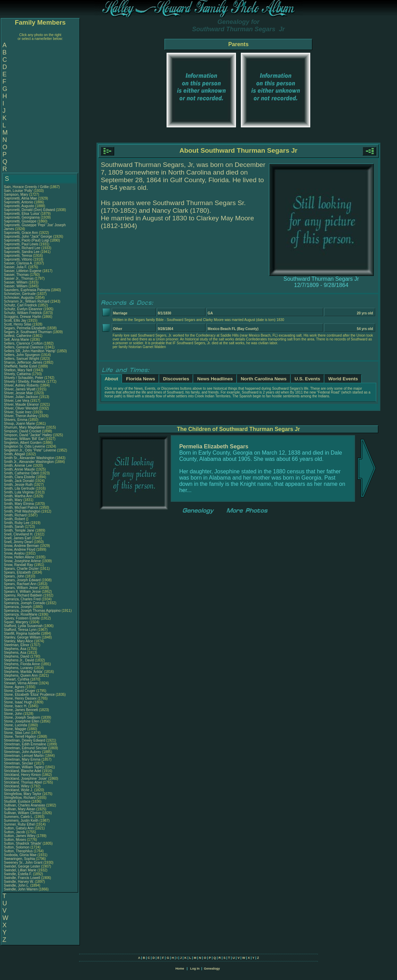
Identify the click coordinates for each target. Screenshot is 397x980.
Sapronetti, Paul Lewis (21, 244)
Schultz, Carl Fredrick (20, 305)
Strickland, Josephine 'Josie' (26, 779)
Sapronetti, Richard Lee (22, 248)
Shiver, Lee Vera (16, 401)
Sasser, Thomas (17, 275)
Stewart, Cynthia (17, 679)
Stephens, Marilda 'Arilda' (24, 672)
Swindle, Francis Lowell (22, 878)
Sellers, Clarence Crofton (23, 343)
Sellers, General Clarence (24, 347)
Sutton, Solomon (17, 847)
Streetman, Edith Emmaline (25, 744)
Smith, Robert (15, 519)
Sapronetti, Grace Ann (21, 233)
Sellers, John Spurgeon (22, 355)
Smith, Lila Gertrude (19, 488)
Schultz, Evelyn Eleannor (23, 309)
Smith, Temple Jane (19, 530)
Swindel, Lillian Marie (20, 870)
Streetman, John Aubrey (22, 752)
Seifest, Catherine (18, 336)
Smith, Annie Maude (19, 469)
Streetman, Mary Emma (22, 759)
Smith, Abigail (15, 454)
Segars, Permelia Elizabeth (25, 328)
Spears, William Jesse (21, 588)
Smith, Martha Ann (18, 496)
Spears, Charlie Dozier (21, 569)
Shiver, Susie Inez (18, 412)
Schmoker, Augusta (19, 298)
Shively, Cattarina (18, 374)
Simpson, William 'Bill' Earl (24, 439)
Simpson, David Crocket (22, 431)
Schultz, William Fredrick (23, 313)
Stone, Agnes (15, 687)
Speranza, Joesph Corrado (25, 603)
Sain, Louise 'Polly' (18, 191)
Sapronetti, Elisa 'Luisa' (22, 214)
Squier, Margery (16, 622)
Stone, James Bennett (21, 710)
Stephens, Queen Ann (21, 675)
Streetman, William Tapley (24, 767)
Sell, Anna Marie (16, 340)
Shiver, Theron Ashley (21, 416)
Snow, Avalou (15, 553)
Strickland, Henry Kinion (22, 775)
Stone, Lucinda (16, 725)
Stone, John (14, 714)
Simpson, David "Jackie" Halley (28, 435)
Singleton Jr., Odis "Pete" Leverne (30, 450)
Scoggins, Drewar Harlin (23, 317)
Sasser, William (16, 282)
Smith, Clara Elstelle (19, 477)
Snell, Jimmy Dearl (18, 542)
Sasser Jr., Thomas (19, 278)
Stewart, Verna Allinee (21, 683)
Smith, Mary (14, 500)
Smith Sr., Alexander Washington (29, 458)
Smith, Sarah (14, 527)
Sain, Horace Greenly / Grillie (26, 187)
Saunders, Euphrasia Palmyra (27, 290)
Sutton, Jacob (15, 832)
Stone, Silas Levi (17, 733)
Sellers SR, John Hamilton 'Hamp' (30, 351)
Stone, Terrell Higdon (20, 737)
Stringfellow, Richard (20, 798)
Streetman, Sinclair (19, 763)
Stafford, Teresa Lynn (20, 630)
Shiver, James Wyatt (20, 389)
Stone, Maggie (15, 729)
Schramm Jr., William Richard (27, 301)
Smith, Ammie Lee (18, 466)
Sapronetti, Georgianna (22, 217)
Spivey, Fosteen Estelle (22, 618)
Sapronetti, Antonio (19, 202)
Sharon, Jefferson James (23, 362)
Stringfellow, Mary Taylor (23, 794)
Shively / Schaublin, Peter (24, 378)
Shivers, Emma (16, 420)
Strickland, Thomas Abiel (23, 782)
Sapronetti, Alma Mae (20, 198)
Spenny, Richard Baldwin (23, 595)
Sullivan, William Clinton (22, 813)
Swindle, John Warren (21, 889)
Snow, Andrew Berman (21, 546)
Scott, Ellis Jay (15, 320)
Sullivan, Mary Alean (20, 809)
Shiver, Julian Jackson (21, 397)
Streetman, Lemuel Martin (24, 756)
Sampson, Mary (16, 195)
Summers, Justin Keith (21, 821)
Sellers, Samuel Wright (22, 359)
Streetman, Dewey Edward (24, 740)
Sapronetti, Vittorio (19, 259)
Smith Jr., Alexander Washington (29, 462)
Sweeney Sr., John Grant (23, 863)
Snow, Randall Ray (19, 565)
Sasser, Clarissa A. (18, 263)
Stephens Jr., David (19, 660)
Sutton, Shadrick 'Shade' (23, 843)
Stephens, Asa (15, 649)
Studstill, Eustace (18, 801)
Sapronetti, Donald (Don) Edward (29, 210)
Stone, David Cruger (20, 691)
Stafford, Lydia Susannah (23, 626)
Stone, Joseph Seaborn (22, 717)
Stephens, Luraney (19, 668)
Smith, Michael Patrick (21, 508)
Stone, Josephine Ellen (22, 721)
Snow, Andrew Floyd (20, 550)
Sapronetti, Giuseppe (21, 221)
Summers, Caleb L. (19, 817)
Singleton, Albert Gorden (23, 443)
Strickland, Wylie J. (18, 790)
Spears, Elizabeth (18, 572)
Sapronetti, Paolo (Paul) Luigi (26, 240)
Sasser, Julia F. (15, 267)
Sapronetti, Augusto (19, 206)
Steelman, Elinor (17, 645)
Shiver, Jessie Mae (18, 393)
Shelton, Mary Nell (18, 370)
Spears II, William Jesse (22, 592)
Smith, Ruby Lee (17, 523)
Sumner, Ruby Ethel (19, 824)
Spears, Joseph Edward (22, 580)
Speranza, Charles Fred (22, 599)
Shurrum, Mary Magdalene (24, 427)
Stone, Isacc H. (16, 706)
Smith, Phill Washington (22, 511)
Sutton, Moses (15, 840)
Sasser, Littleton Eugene (23, 271)
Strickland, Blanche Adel (23, 771)
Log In (195, 969)
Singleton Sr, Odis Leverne (24, 446)
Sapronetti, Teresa (18, 256)
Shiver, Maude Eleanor (21, 404)
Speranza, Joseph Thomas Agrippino (32, 611)
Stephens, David (17, 656)
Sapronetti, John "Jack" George (28, 236)
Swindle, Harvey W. (19, 882)
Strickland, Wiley (17, 786)
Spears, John (15, 576)
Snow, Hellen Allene (19, 557)
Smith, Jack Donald (19, 481)
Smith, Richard (16, 515)
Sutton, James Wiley (20, 836)
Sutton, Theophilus (19, 851)
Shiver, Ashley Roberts (21, 385)
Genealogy (212, 969)
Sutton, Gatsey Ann (19, 828)
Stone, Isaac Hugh (18, 702)
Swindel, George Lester (22, 866)
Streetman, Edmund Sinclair (26, 748)
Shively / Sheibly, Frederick (25, 382)
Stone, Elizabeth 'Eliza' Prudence (29, 695)
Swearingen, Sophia (20, 859)
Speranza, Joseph (18, 607)
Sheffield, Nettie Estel (20, 366)
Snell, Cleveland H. (19, 534)
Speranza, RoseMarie (21, 614)
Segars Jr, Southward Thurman (28, 332)
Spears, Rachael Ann (20, 584)
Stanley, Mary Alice (18, 641)
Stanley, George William (22, 637)
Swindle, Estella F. (18, 874)
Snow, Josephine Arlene (22, 561)
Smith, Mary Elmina (19, 504)
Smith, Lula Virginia (19, 492)
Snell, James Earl (17, 538)
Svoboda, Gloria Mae (20, 855)
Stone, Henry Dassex (20, 698)
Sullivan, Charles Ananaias (24, 805)
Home (180, 969)
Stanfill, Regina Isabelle (22, 633)
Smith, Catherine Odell (21, 473)
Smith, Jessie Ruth (18, 485)
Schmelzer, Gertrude (20, 294)
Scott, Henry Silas (18, 324)
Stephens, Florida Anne (22, 664)
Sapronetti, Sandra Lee (22, 252)
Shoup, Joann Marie (19, 424)
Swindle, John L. (16, 885)
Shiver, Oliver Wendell (21, 408)
